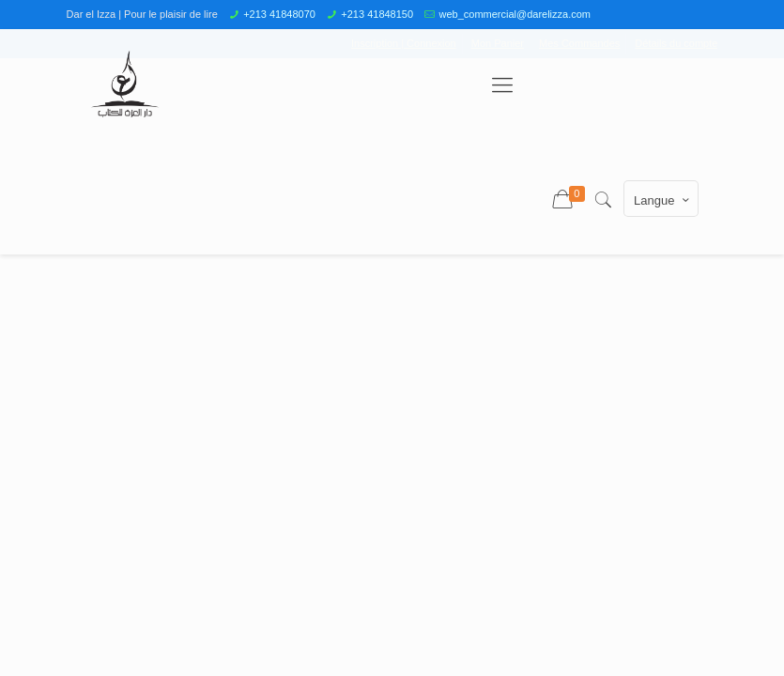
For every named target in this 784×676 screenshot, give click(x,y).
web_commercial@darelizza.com (515, 14)
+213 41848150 (377, 14)
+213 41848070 (279, 14)
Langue (663, 200)
